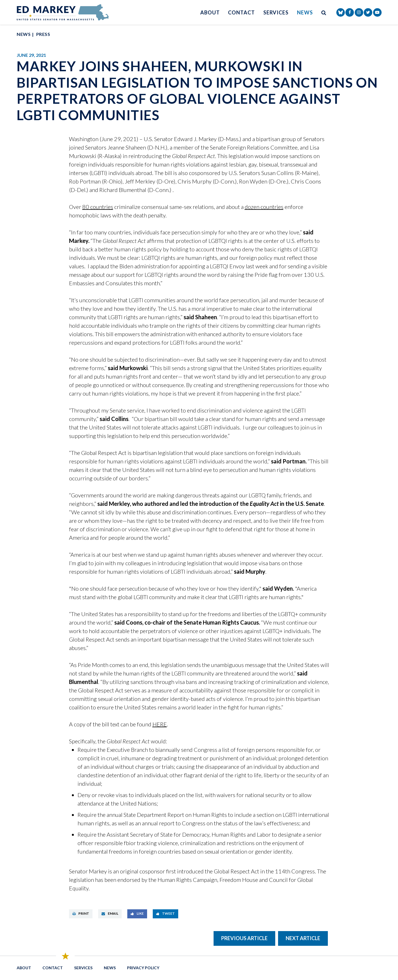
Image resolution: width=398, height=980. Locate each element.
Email (110, 913)
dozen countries (264, 207)
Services (276, 12)
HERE (160, 724)
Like (137, 913)
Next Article (303, 938)
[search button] (324, 12)
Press (43, 34)
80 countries (98, 207)
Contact (241, 12)
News (305, 12)
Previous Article (244, 938)
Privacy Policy (143, 968)
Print (81, 913)
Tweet (165, 913)
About (210, 12)
